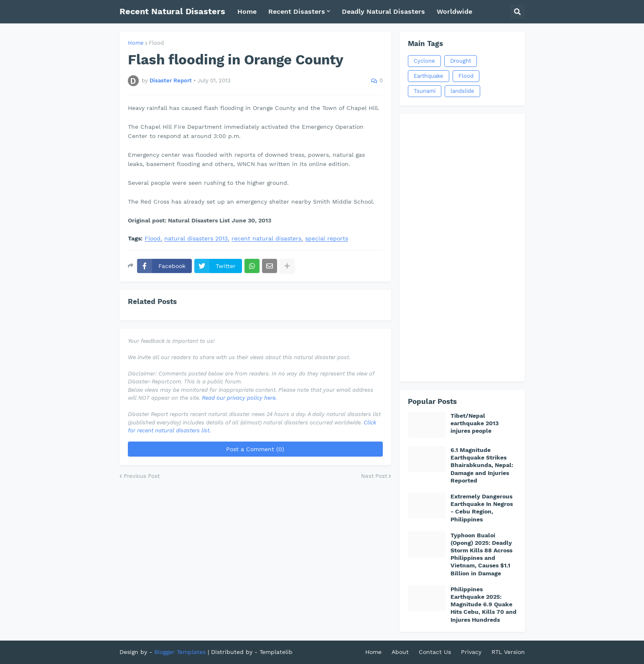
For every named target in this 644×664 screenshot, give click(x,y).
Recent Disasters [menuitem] (297, 11)
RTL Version (508, 652)
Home (136, 43)
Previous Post (142, 476)
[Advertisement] (462, 248)
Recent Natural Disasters (172, 11)
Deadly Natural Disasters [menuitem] (383, 11)
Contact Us (435, 652)
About (400, 652)
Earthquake (429, 76)
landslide (462, 91)
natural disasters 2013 (196, 239)
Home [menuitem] (247, 11)
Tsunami (425, 91)
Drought (461, 61)
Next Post (374, 476)
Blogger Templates (180, 652)
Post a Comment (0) (255, 449)
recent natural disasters (266, 239)
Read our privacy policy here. (239, 398)
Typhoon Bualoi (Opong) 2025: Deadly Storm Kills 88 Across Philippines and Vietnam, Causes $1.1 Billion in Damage (481, 554)
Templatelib (276, 652)
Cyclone (424, 61)
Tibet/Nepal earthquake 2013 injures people (475, 423)
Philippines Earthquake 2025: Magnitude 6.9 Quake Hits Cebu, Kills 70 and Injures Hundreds (484, 604)
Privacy (471, 652)
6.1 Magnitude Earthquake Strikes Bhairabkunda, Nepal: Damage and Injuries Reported (482, 465)
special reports (327, 239)
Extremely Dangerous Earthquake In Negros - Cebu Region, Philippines (482, 508)
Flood (156, 43)
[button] (517, 12)
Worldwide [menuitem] (454, 11)
